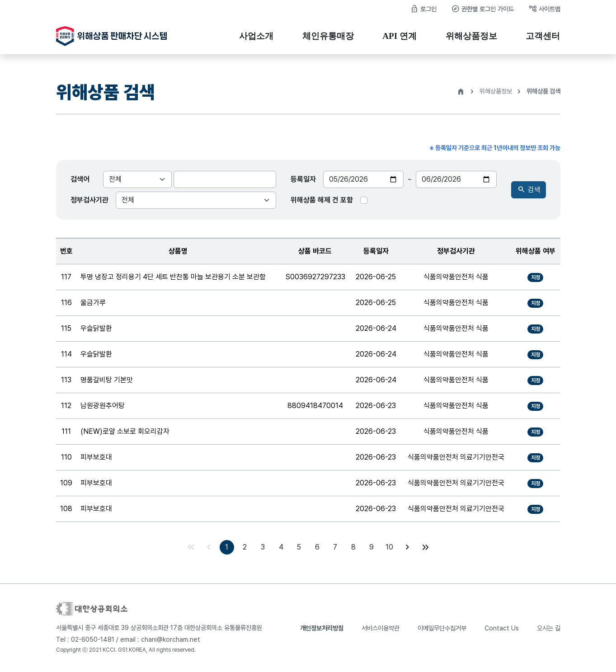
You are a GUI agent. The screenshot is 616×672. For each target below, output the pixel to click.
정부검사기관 (89, 200)
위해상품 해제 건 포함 (322, 200)
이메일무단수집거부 (442, 628)
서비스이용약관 (381, 628)
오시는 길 (549, 628)
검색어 (80, 179)
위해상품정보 (471, 36)
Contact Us (502, 628)
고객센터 (543, 36)
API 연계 (400, 36)
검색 (529, 190)
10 (389, 547)
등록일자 (303, 179)
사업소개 (256, 36)
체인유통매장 (328, 36)
